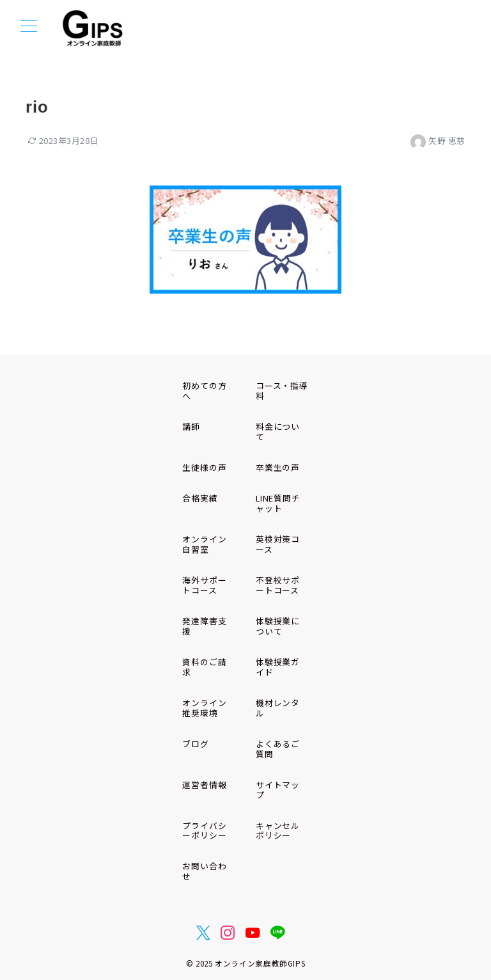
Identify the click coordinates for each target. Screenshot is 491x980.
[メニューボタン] (29, 27)
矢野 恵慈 (438, 140)
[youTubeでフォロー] (253, 933)
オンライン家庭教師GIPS (260, 963)
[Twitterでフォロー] (204, 933)
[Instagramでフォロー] (228, 933)
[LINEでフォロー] (278, 933)
